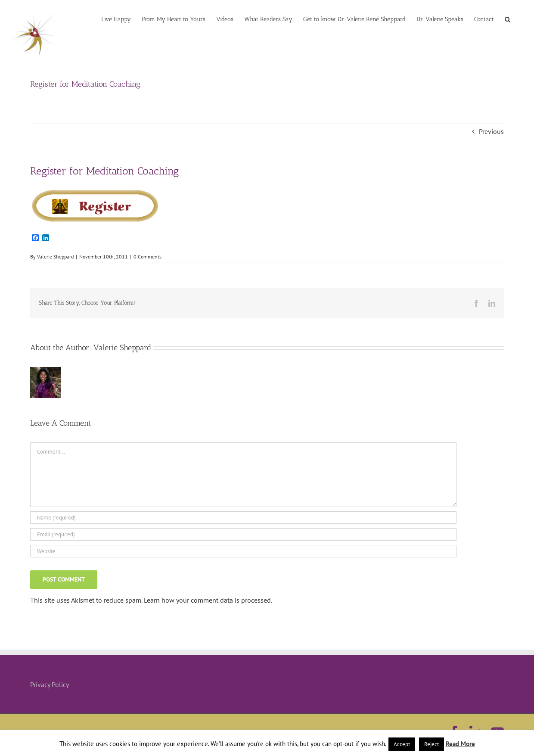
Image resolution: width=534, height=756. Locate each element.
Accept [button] (402, 744)
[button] (508, 19)
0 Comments (147, 257)
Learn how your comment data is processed (207, 600)
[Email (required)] (243, 534)
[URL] (243, 551)
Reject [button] (432, 744)
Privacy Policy (50, 684)
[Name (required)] (243, 518)
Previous (491, 131)
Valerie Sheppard (55, 257)
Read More (460, 744)
